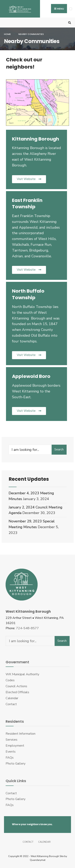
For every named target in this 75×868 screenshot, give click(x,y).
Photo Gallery (15, 764)
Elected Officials (17, 692)
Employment (15, 746)
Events (11, 752)
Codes (10, 680)
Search (59, 449)
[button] (29, 179)
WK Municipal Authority (22, 674)
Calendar (12, 698)
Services (11, 740)
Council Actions (16, 686)
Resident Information (20, 734)
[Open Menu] (71, 9)
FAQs (10, 758)
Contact (11, 704)
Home (7, 34)
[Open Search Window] (69, 23)
